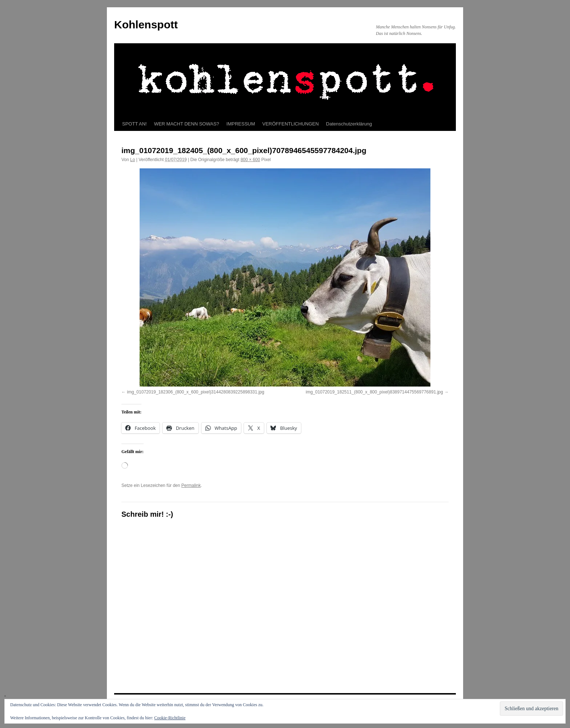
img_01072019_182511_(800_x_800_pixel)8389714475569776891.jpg (374, 392)
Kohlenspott (146, 25)
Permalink (191, 485)
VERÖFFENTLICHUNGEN (291, 124)
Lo (133, 160)
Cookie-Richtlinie (170, 718)
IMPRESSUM (241, 124)
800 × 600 (250, 160)
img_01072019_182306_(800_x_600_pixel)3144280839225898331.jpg (196, 392)
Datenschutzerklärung (349, 124)
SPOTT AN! (135, 124)
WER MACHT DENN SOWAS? (187, 124)
